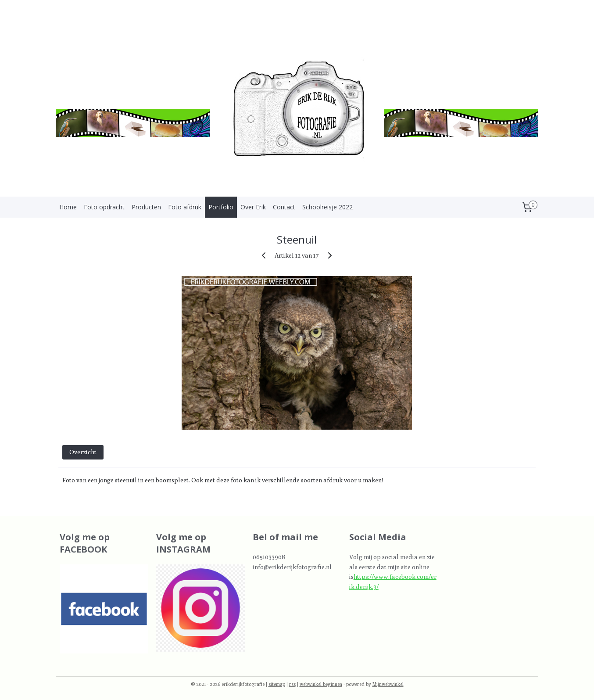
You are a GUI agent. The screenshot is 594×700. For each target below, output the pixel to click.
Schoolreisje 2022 (327, 207)
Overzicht (83, 452)
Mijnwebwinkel (388, 684)
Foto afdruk (185, 207)
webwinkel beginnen (321, 684)
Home (68, 207)
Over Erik (253, 207)
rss (292, 684)
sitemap (277, 684)
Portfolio (221, 207)
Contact (284, 207)
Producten (146, 207)
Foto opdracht (104, 207)
